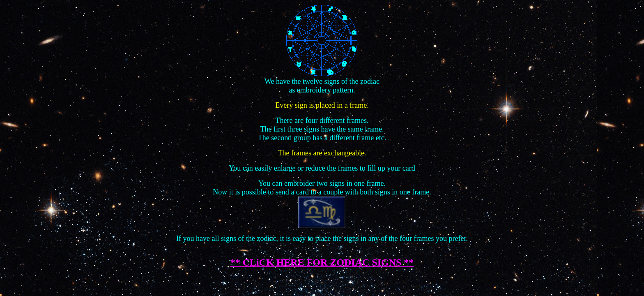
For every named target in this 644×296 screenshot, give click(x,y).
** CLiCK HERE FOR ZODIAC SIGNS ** (322, 262)
